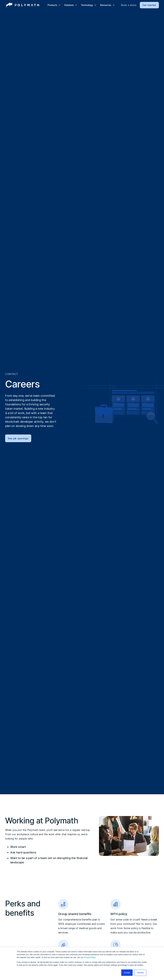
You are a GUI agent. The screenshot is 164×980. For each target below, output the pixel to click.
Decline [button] (140, 973)
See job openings (18, 438)
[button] (54, 5)
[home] (22, 5)
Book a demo (129, 5)
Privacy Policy (90, 957)
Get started (149, 5)
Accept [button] (127, 973)
